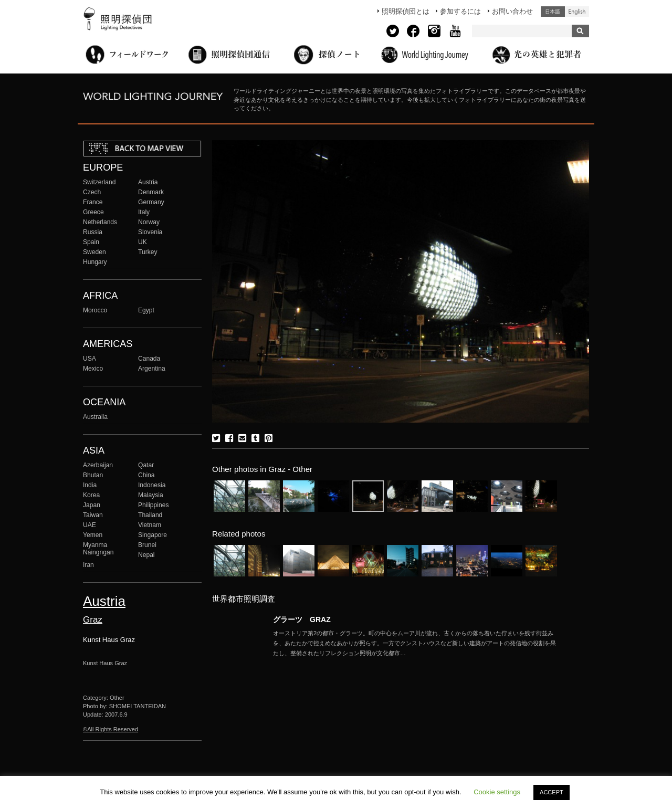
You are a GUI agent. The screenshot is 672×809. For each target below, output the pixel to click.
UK (143, 242)
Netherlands (100, 222)
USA (90, 359)
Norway (149, 222)
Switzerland (99, 182)
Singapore (153, 535)
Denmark (151, 192)
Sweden (94, 252)
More (415, 643)
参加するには (460, 11)
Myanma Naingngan (98, 549)
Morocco (95, 310)
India (90, 485)
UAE (90, 525)
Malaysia (151, 495)
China (146, 475)
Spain (91, 242)
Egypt (146, 310)
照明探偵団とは (406, 11)
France (93, 202)
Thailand (150, 515)
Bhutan (93, 475)
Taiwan (93, 515)
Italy (144, 212)
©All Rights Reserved (111, 729)
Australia (95, 417)
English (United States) (577, 12)
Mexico (93, 369)
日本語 (553, 12)
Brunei (147, 545)
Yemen (93, 535)
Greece (93, 212)
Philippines (153, 505)
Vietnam (150, 525)
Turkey (148, 252)
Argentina (152, 369)
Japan (92, 505)
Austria (148, 182)
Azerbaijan (98, 465)
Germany (151, 202)
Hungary (95, 262)
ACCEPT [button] (552, 792)
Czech (92, 192)
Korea (91, 495)
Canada (149, 359)
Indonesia (152, 485)
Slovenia (150, 232)
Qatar (146, 465)
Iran (88, 565)
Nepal (146, 555)
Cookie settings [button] (497, 792)
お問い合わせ (512, 11)
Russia (93, 232)
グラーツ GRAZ (302, 619)
